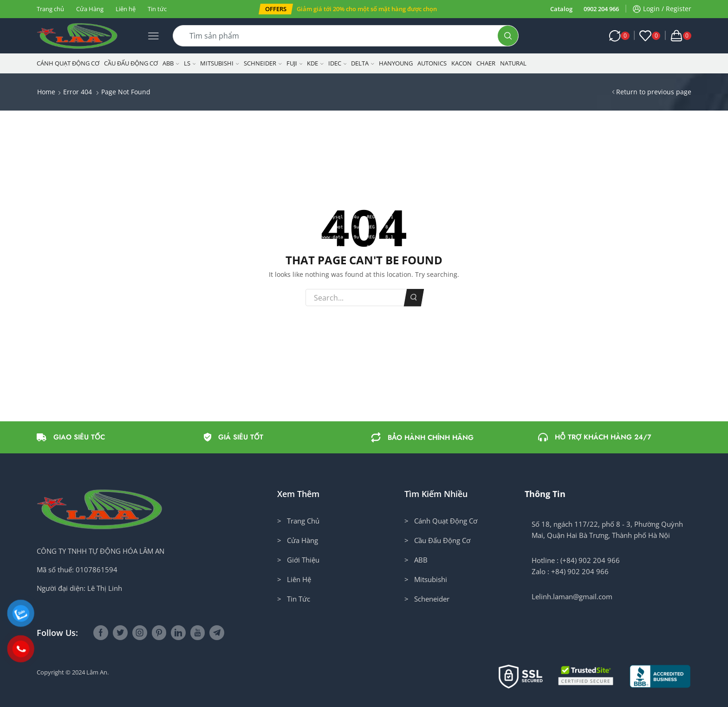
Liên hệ (126, 9)
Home (46, 92)
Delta (363, 63)
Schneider (263, 63)
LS (190, 63)
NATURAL (513, 63)
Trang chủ (50, 9)
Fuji (295, 63)
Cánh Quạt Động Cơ (68, 63)
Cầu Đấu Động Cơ (131, 63)
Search (414, 298)
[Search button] (508, 36)
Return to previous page (654, 92)
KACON (461, 63)
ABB (171, 63)
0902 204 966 (601, 9)
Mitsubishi (220, 63)
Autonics (432, 63)
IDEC (338, 63)
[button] (276, 9)
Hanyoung (396, 63)
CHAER (486, 63)
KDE (315, 63)
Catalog (561, 9)
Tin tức (157, 9)
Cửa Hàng (90, 9)
